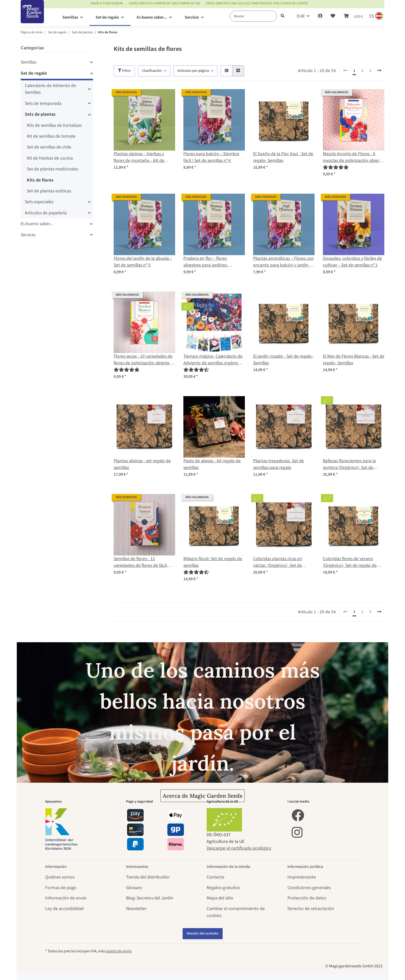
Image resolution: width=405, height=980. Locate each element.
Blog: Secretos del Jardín (150, 898)
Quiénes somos (60, 877)
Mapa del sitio (220, 898)
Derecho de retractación (311, 909)
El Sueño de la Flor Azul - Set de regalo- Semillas (283, 157)
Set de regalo (34, 73)
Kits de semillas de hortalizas (54, 125)
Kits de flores (40, 180)
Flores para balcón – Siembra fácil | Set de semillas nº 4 (211, 157)
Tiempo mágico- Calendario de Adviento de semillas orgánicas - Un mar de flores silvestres (214, 360)
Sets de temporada (43, 103)
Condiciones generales (309, 888)
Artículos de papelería (46, 213)
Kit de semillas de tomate (51, 136)
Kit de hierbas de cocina (50, 158)
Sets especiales (39, 202)
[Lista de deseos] (333, 16)
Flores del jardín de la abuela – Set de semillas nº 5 (143, 262)
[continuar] (379, 71)
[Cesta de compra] (353, 16)
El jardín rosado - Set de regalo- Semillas (283, 360)
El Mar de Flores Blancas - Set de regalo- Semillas (354, 360)
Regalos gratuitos (223, 888)
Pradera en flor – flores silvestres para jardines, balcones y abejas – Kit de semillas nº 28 (208, 262)
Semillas (29, 62)
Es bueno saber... (37, 224)
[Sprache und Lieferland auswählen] (376, 16)
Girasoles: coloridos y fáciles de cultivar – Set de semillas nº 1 (352, 262)
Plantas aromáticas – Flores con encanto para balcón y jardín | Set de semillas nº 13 (283, 262)
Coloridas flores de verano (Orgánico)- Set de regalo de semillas (350, 562)
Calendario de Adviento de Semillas (50, 89)
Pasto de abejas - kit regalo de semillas (212, 464)
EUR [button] (301, 16)
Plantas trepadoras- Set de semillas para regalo (279, 464)
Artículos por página (193, 71)
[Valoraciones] (336, 167)
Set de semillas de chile (49, 147)
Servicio (28, 235)
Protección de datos (307, 898)
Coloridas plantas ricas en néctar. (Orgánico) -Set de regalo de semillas (278, 562)
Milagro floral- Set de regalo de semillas (213, 562)
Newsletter (136, 909)
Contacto (216, 877)
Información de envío (66, 898)
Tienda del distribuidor (148, 877)
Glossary (134, 888)
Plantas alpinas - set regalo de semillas (142, 464)
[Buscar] (253, 16)
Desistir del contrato (203, 934)
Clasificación (152, 71)
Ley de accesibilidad (64, 909)
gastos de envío (119, 951)
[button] (320, 16)
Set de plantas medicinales (53, 169)
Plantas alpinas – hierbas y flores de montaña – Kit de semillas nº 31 (139, 157)
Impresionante (302, 877)
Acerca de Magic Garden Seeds (202, 796)
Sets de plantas (40, 114)
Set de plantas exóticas (49, 191)
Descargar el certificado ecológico (239, 848)
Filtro (124, 71)
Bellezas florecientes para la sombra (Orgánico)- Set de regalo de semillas (349, 464)
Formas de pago (61, 888)
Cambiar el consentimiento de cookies (236, 912)
